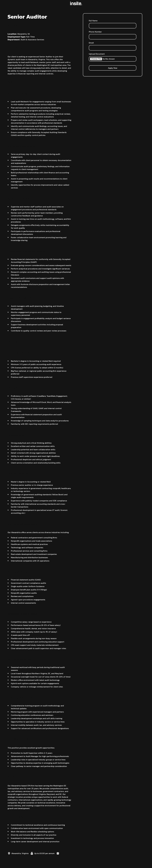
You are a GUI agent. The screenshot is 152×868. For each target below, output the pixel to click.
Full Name (93, 21)
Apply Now (113, 68)
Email (91, 43)
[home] (76, 3)
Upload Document (97, 54)
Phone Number (95, 32)
